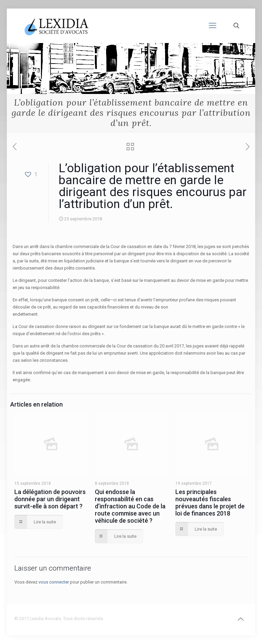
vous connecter (54, 582)
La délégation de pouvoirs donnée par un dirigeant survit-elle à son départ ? (50, 499)
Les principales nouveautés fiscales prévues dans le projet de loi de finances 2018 (210, 503)
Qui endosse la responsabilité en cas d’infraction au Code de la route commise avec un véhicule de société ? (130, 506)
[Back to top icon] (241, 619)
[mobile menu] (213, 26)
